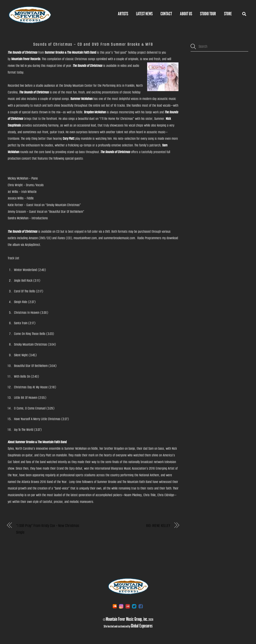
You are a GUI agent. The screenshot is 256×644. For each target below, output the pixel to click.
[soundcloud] (115, 606)
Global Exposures (142, 626)
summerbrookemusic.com (119, 238)
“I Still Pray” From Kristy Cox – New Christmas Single (48, 529)
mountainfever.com (85, 238)
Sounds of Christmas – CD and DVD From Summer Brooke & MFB (93, 44)
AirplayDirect (32, 245)
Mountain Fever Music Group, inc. (127, 619)
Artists (123, 14)
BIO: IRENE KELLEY (158, 526)
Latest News (144, 14)
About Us (186, 14)
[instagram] (121, 606)
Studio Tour (208, 14)
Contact (166, 14)
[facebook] (141, 606)
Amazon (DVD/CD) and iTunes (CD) (50, 238)
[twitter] (134, 606)
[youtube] (128, 606)
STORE (228, 14)
